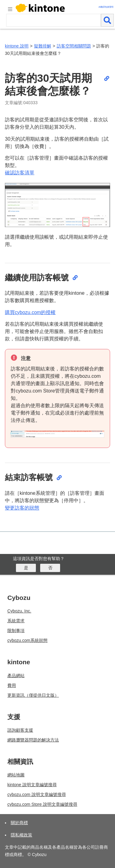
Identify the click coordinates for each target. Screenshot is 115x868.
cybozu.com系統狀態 (27, 640)
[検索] (107, 20)
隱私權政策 (21, 835)
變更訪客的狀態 (22, 508)
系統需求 (16, 621)
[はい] (26, 568)
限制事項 (16, 631)
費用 (12, 685)
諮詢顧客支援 (20, 730)
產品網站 (16, 676)
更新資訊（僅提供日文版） (33, 695)
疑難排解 (43, 46)
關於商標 (19, 823)
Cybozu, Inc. (19, 611)
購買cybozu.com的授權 (30, 312)
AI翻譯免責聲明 (106, 7)
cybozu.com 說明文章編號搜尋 (37, 794)
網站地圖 (16, 775)
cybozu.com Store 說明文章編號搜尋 (42, 804)
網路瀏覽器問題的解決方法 (33, 740)
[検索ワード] (54, 20)
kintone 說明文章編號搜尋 (32, 785)
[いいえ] (50, 568)
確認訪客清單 (20, 173)
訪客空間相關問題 (74, 46)
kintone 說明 (17, 46)
